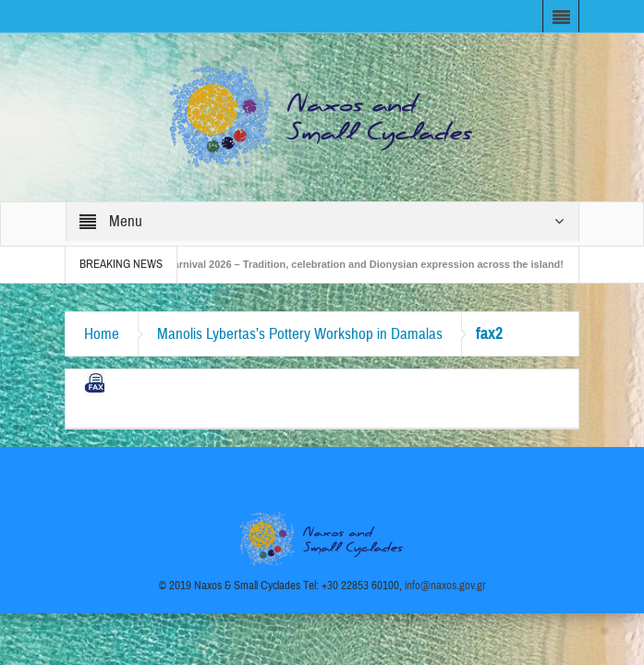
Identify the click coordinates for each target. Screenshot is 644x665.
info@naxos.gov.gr (445, 586)
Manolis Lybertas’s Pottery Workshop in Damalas (300, 334)
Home (102, 334)
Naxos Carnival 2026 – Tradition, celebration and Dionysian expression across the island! (356, 264)
